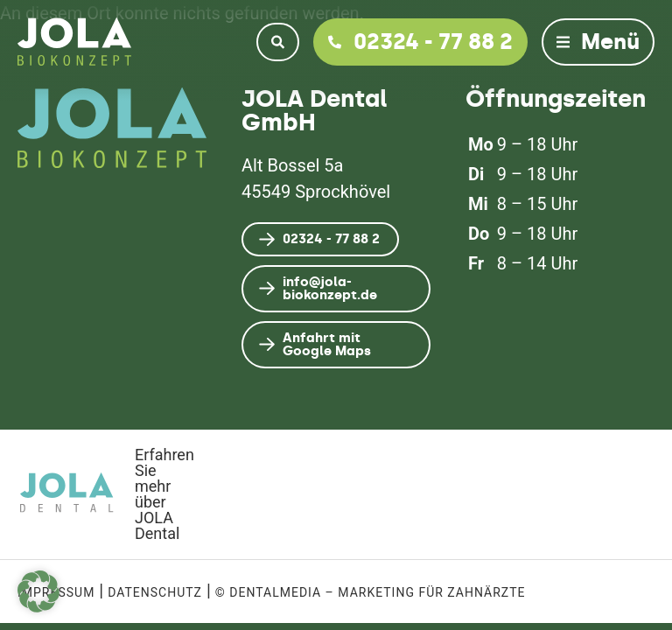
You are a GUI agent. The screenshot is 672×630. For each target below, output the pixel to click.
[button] (38, 591)
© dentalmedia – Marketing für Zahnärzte (371, 592)
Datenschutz (155, 592)
